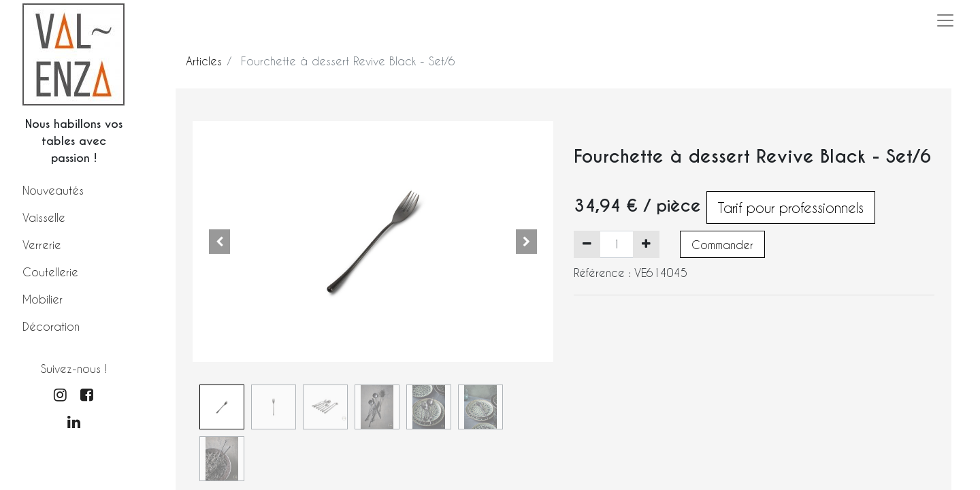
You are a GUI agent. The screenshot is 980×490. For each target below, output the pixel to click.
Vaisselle (44, 217)
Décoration (51, 326)
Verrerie (42, 245)
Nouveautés (53, 190)
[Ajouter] (646, 244)
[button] (220, 242)
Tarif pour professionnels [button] (791, 208)
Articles (204, 61)
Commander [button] (722, 245)
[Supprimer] (587, 244)
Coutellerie (50, 272)
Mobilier (43, 299)
